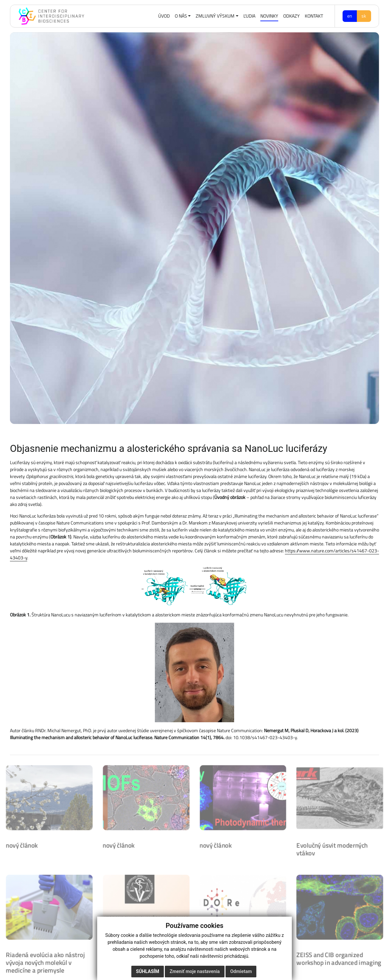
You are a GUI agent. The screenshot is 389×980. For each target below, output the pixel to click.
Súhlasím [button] (148, 971)
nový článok (19, 844)
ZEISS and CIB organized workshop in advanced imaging (341, 958)
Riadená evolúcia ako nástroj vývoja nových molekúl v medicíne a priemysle (43, 962)
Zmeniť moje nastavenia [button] (195, 971)
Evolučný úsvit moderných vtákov (334, 848)
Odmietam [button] (241, 971)
